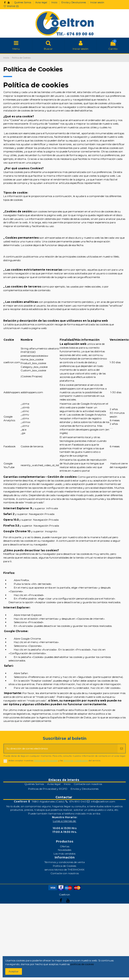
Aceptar (14, 971)
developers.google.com (90, 429)
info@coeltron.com (103, 801)
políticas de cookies (82, 964)
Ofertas (65, 846)
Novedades (65, 850)
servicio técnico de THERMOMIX (64, 870)
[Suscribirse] (122, 749)
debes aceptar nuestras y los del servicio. (55, 761)
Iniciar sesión (97, 3)
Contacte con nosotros (88, 784)
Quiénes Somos (23, 3)
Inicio (55, 3)
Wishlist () (11, 6)
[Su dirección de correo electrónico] (61, 749)
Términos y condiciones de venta (64, 862)
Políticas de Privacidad (46, 761)
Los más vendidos (64, 854)
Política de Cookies (64, 866)
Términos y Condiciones (76, 761)
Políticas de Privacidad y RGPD (48, 789)
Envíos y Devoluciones (74, 3)
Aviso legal (42, 3)
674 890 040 (78, 801)
